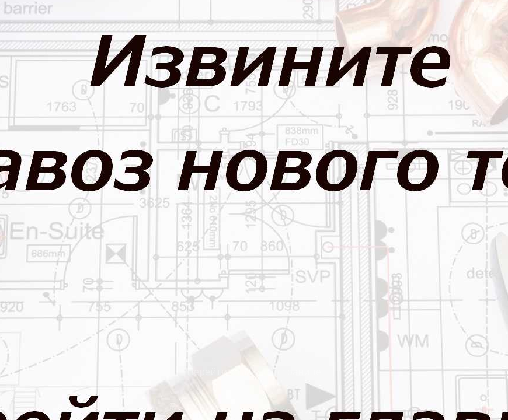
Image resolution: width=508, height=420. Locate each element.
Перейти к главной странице (254, 372)
